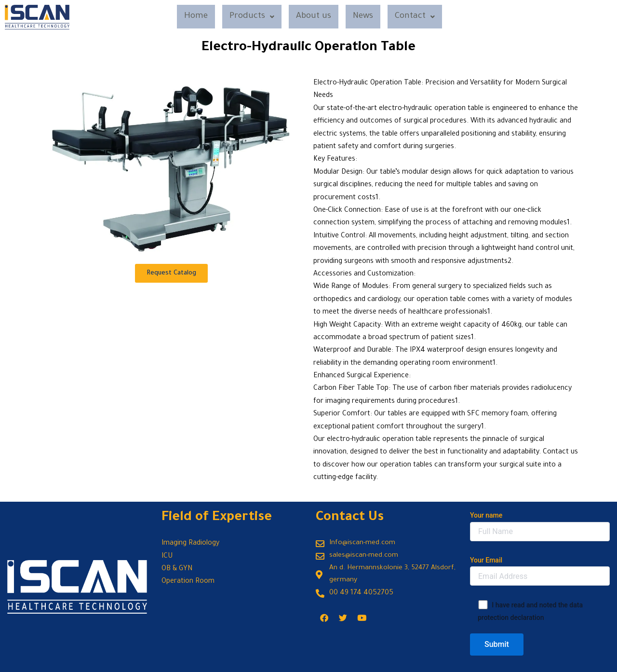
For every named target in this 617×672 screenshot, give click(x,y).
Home (191, 17)
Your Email (540, 571)
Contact (420, 17)
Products (249, 17)
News (366, 17)
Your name (540, 526)
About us (314, 17)
